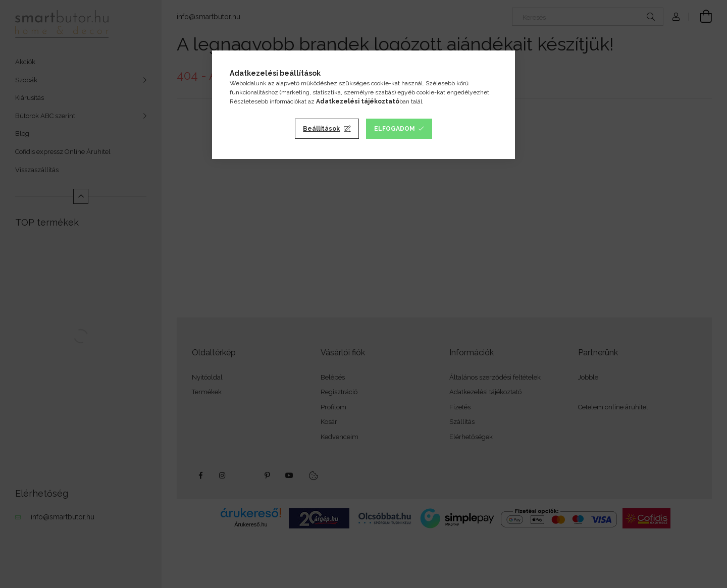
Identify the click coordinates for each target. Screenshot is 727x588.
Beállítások (321, 129)
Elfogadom (395, 129)
